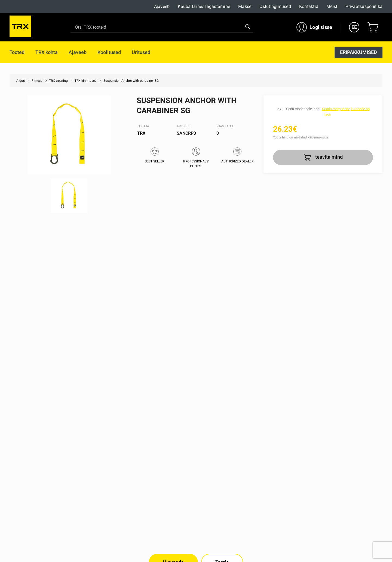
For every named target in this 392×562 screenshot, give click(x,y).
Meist (332, 6)
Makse (245, 6)
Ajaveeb (162, 6)
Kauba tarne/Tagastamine (204, 6)
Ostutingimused (275, 6)
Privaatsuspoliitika (364, 6)
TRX (141, 133)
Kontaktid (309, 6)
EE (354, 27)
